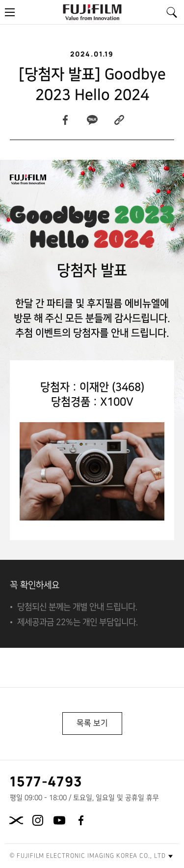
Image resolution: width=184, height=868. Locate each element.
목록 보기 (92, 723)
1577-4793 (46, 781)
